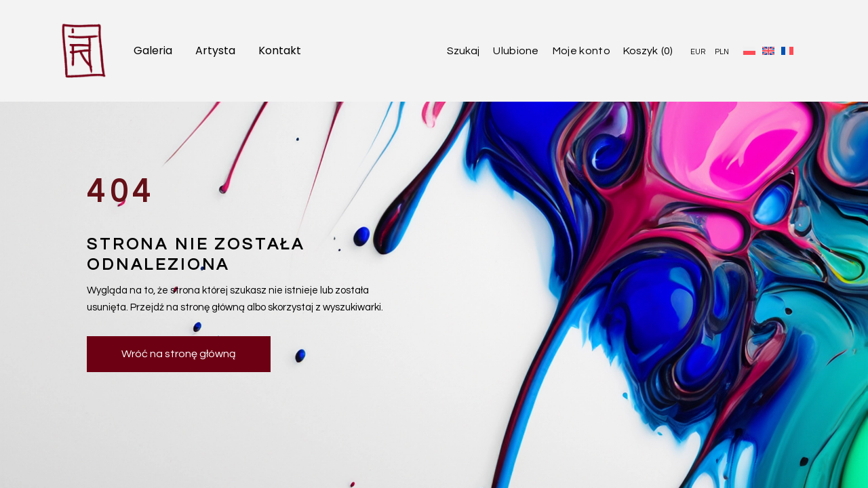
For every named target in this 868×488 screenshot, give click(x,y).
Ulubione (516, 51)
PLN (722, 52)
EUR (698, 52)
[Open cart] (648, 51)
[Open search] (453, 51)
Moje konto (581, 51)
